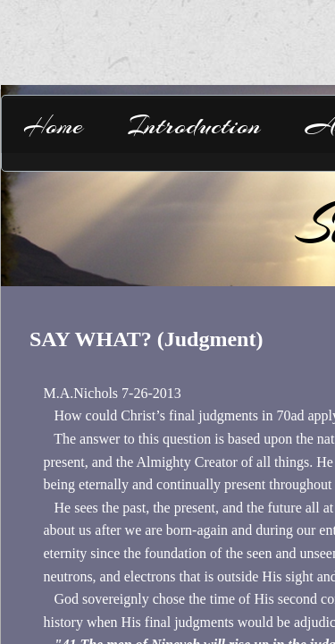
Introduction (194, 125)
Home (53, 125)
